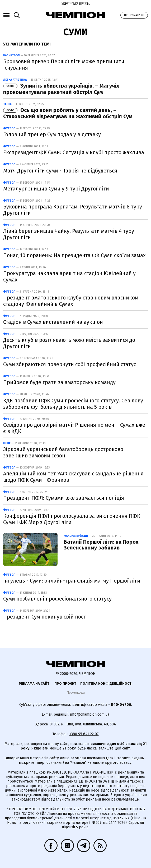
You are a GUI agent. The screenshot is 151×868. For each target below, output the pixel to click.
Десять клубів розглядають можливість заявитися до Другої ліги (69, 343)
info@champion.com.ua (90, 714)
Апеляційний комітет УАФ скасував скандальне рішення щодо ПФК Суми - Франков (73, 477)
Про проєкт (65, 683)
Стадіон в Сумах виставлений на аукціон (53, 322)
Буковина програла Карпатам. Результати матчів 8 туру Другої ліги (73, 210)
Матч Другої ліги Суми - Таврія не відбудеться (60, 171)
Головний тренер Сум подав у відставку (52, 134)
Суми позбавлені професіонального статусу (57, 599)
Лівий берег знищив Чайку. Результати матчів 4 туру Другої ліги (69, 234)
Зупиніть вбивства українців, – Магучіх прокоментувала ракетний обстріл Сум (61, 89)
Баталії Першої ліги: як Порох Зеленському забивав (101, 545)
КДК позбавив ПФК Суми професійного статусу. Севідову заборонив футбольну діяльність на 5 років (73, 404)
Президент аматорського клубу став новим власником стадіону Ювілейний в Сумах (71, 301)
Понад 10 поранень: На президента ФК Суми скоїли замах (74, 255)
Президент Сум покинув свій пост (45, 617)
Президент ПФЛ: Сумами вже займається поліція (64, 498)
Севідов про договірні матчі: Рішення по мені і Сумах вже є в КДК (74, 428)
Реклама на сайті (35, 683)
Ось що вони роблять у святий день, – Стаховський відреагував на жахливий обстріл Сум (68, 113)
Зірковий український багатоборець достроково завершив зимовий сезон (63, 452)
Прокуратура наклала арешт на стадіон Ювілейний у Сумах (69, 276)
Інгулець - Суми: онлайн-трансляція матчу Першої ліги (72, 581)
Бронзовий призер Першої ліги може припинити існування (64, 65)
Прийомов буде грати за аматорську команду (59, 382)
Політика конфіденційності (106, 683)
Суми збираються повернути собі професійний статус (70, 364)
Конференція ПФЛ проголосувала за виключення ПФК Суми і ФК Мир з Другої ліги (72, 519)
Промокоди (76, 692)
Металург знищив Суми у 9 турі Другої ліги (56, 189)
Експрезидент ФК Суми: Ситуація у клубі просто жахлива (74, 152)
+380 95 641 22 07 (84, 734)
